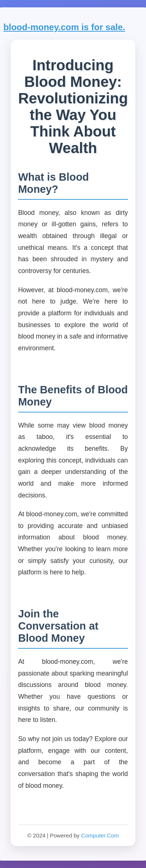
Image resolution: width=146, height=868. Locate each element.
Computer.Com (100, 835)
